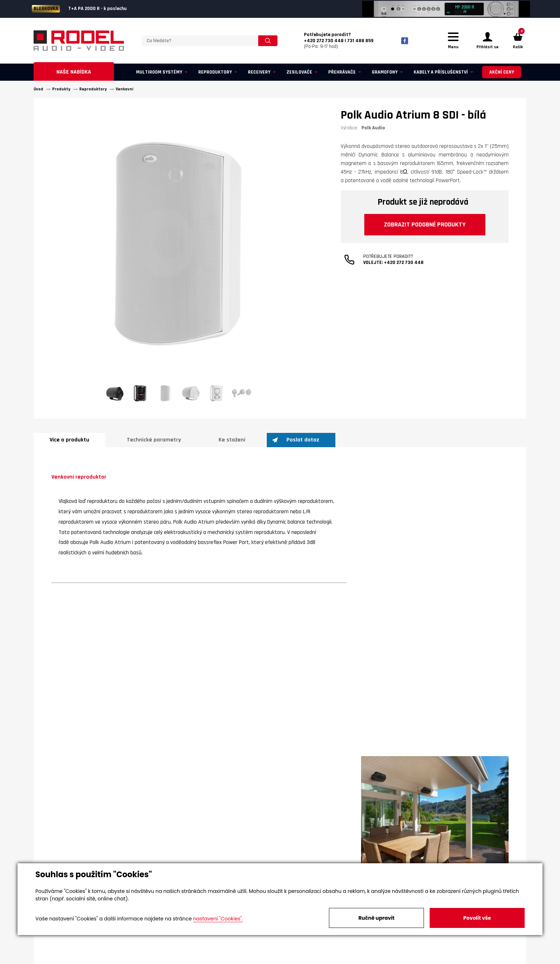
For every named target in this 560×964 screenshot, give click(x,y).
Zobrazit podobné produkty (425, 224)
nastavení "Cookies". (218, 919)
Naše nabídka (74, 72)
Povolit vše (477, 918)
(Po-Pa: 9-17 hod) (339, 41)
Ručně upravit (376, 918)
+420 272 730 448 (404, 263)
